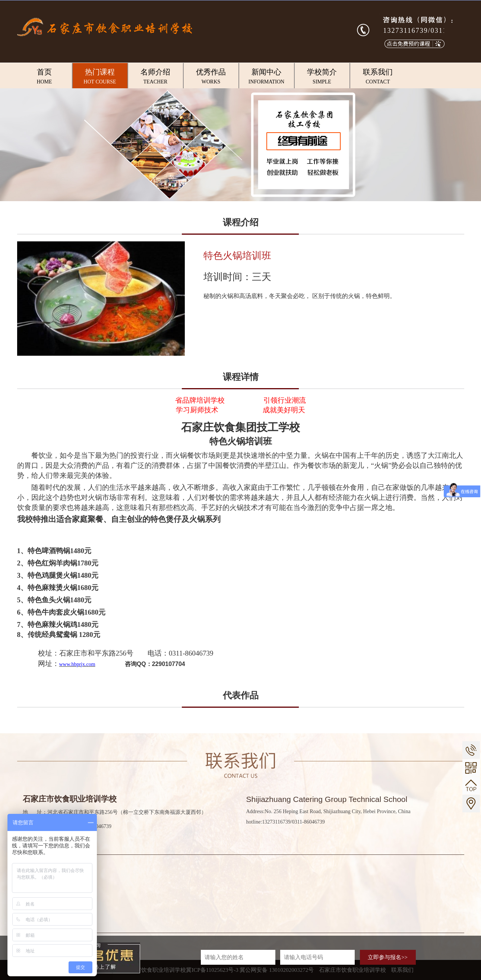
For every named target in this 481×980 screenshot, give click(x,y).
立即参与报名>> (388, 957)
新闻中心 (267, 77)
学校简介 (322, 77)
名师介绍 (156, 77)
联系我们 (378, 77)
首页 (45, 77)
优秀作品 (211, 77)
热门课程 (100, 77)
